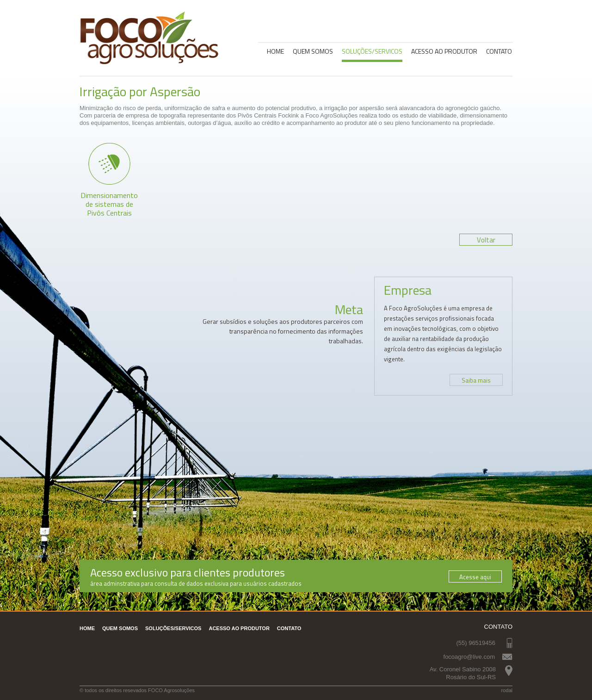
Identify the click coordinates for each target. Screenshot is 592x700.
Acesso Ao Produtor (444, 51)
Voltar (486, 240)
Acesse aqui (475, 577)
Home (275, 51)
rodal (507, 690)
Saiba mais (476, 380)
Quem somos (313, 51)
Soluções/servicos (372, 51)
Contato (499, 51)
